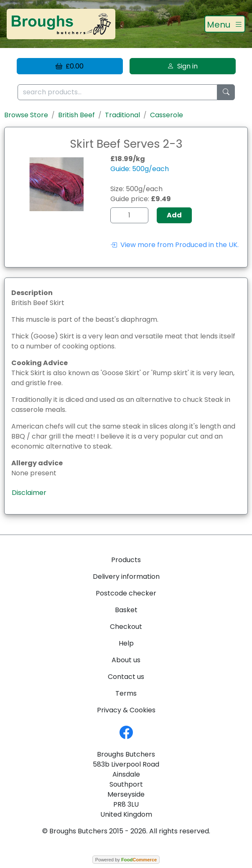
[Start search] (226, 92)
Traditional (122, 115)
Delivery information (126, 577)
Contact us (126, 677)
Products (126, 560)
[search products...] (117, 92)
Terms (126, 693)
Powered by (126, 860)
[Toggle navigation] (225, 24)
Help (126, 643)
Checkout (126, 627)
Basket (126, 610)
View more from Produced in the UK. (174, 245)
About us (126, 660)
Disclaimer (29, 493)
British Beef (76, 115)
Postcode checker (126, 593)
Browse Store (26, 115)
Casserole (167, 115)
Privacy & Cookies (126, 710)
